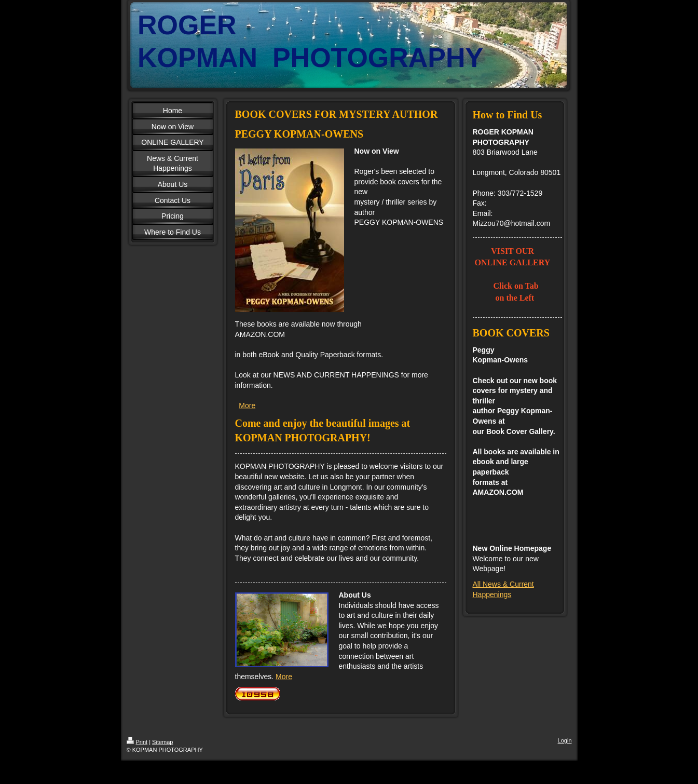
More (247, 405)
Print (137, 742)
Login (565, 740)
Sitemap (162, 742)
